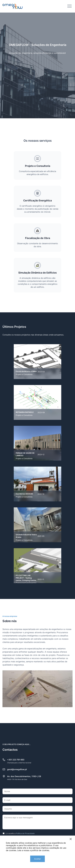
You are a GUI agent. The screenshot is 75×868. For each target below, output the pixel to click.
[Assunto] (37, 809)
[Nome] (37, 791)
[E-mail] (37, 800)
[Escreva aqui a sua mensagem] (37, 822)
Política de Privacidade (25, 833)
